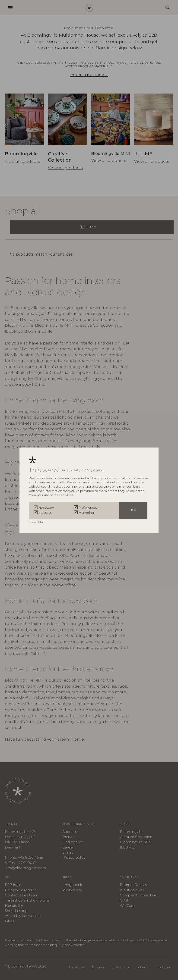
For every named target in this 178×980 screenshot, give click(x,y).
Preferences (88, 507)
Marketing (86, 513)
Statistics (45, 513)
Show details (37, 522)
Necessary (46, 507)
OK (133, 510)
